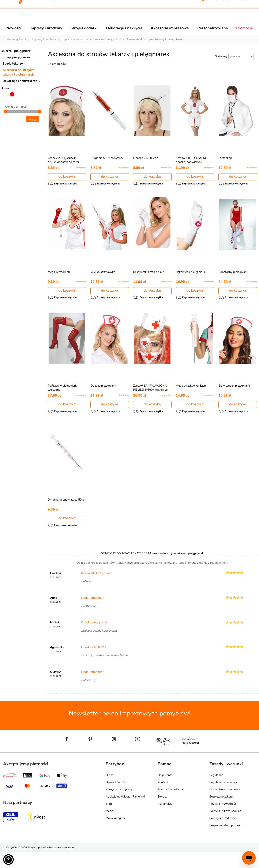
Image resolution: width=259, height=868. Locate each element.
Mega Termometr (59, 281)
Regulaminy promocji (223, 798)
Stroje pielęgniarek (16, 65)
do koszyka (67, 184)
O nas (110, 791)
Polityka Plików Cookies (225, 827)
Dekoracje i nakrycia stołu (21, 88)
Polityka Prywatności (223, 819)
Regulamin (216, 791)
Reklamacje (165, 819)
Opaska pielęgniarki (103, 397)
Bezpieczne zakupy (221, 812)
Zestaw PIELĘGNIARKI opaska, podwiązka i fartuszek (191, 170)
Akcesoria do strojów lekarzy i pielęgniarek (18, 80)
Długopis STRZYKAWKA (107, 166)
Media (110, 827)
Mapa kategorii (115, 834)
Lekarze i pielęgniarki (16, 58)
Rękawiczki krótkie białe (149, 281)
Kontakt (163, 798)
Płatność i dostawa (170, 805)
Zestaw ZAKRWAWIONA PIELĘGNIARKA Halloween (151, 399)
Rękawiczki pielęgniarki (191, 281)
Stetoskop (225, 166)
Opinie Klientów (116, 798)
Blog (109, 819)
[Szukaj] (126, 19)
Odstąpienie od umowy (225, 805)
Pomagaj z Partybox (222, 834)
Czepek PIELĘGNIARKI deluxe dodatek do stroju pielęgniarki (64, 170)
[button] (8, 860)
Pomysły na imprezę (119, 805)
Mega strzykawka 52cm (191, 397)
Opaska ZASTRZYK (146, 166)
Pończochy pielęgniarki (233, 281)
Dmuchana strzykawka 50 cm (67, 513)
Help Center (166, 791)
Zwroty (162, 812)
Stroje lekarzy (13, 71)
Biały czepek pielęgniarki (234, 397)
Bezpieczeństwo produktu (226, 841)
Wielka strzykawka (103, 281)
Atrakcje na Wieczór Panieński (125, 812)
